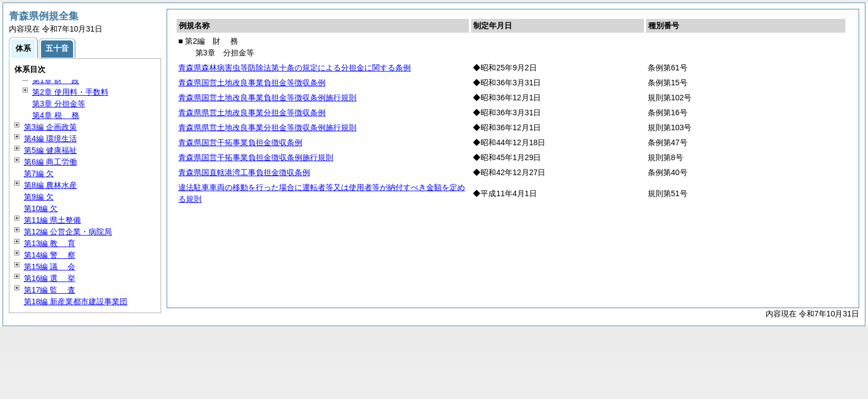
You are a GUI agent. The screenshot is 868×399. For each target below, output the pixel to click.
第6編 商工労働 (50, 162)
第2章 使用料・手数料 (70, 92)
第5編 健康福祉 (50, 150)
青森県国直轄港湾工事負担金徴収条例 (244, 172)
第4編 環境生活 (50, 139)
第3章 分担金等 (59, 104)
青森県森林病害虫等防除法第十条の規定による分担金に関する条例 (294, 68)
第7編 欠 (39, 173)
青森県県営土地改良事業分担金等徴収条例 (252, 112)
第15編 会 (50, 267)
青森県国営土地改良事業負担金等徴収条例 (252, 83)
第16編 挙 (50, 278)
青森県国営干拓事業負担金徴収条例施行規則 (256, 157)
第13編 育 (50, 243)
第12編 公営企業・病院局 (68, 232)
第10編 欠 (41, 208)
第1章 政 (56, 80)
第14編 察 (50, 255)
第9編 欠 (39, 197)
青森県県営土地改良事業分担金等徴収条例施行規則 (267, 127)
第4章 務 (56, 115)
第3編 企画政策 (50, 127)
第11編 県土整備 (52, 220)
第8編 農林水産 (50, 185)
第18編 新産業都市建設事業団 (76, 301)
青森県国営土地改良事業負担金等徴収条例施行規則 (267, 98)
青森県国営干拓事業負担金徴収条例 (240, 142)
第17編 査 (50, 290)
